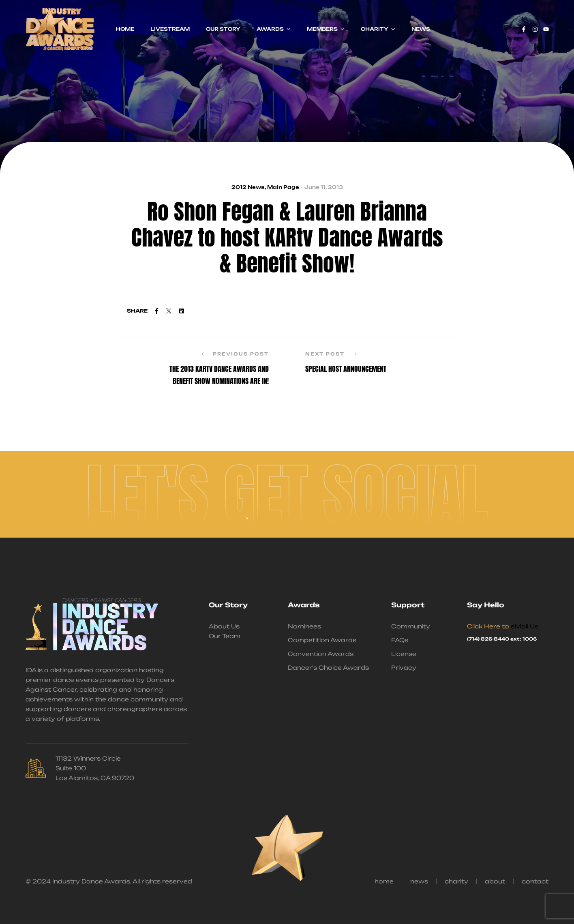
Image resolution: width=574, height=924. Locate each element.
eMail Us (525, 626)
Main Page (283, 187)
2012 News (248, 187)
